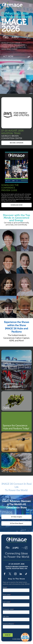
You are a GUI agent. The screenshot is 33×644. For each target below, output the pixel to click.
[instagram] (15, 574)
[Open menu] (30, 5)
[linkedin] (21, 574)
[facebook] (5, 574)
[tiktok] (26, 574)
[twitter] (10, 574)
